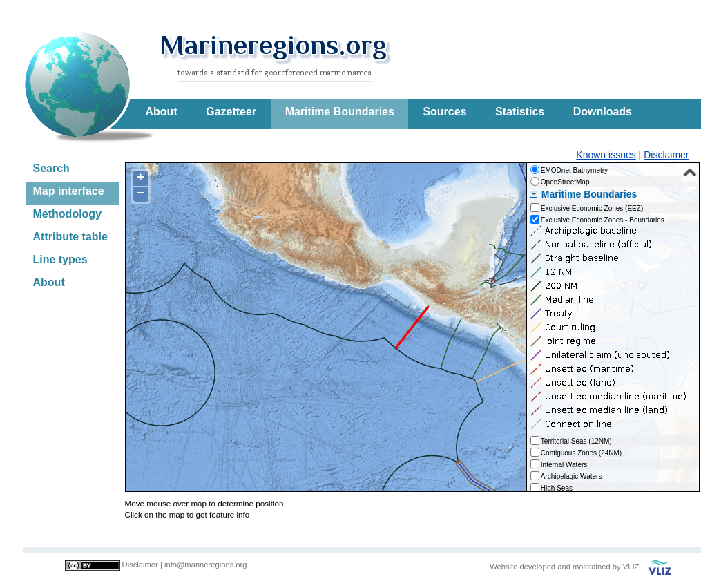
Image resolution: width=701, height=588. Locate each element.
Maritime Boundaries (340, 112)
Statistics (520, 112)
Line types (60, 259)
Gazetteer (231, 112)
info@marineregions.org (206, 565)
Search (51, 168)
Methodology (68, 214)
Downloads (603, 112)
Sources (444, 112)
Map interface (69, 191)
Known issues (606, 155)
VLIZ (631, 567)
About (162, 112)
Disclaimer (666, 155)
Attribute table (70, 237)
